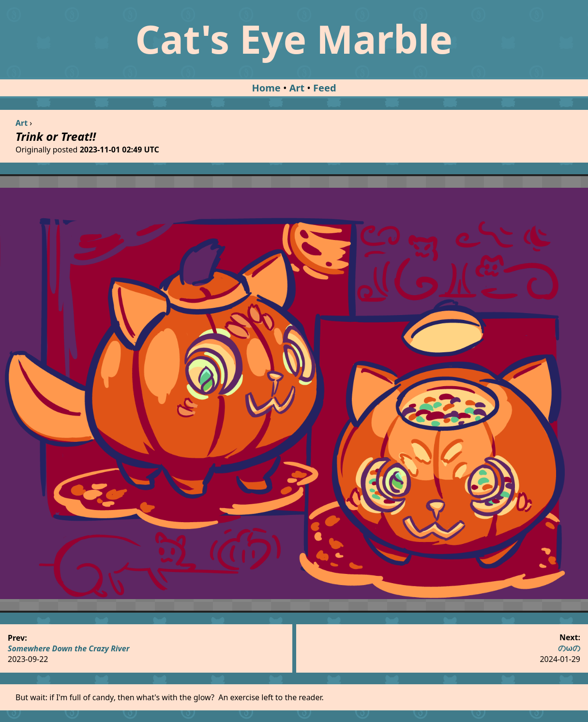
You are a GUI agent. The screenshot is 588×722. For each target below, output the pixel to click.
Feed (325, 88)
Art (297, 88)
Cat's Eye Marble (294, 38)
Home (266, 88)
